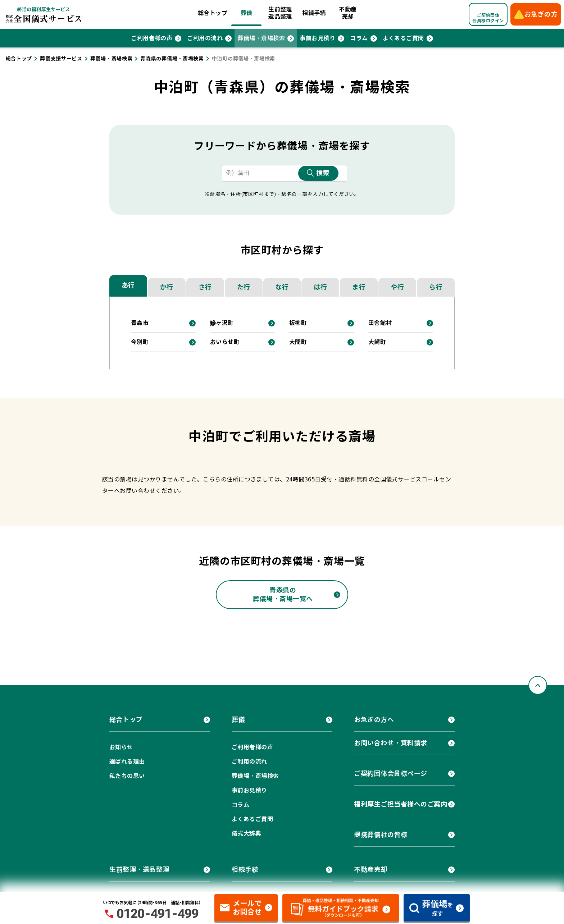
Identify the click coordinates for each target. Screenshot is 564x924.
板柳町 (298, 323)
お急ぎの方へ (374, 720)
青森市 (140, 323)
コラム (359, 38)
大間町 (298, 342)
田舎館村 (380, 323)
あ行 (128, 285)
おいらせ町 (225, 342)
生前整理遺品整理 (280, 13)
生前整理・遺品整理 (139, 870)
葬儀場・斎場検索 (261, 38)
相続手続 (314, 13)
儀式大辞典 (246, 834)
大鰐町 (377, 342)
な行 (282, 287)
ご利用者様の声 (152, 38)
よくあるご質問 (403, 38)
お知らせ (121, 747)
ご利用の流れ (205, 38)
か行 (167, 287)
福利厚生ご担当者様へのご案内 (401, 804)
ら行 (436, 287)
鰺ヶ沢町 (222, 323)
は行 (320, 287)
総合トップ (213, 13)
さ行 (205, 287)
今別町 (140, 342)
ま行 (359, 287)
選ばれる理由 (127, 762)
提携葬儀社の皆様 (381, 835)
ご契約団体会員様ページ (391, 774)
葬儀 (247, 13)
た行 (244, 287)
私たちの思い (127, 776)
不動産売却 (348, 13)
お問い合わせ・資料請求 (391, 743)
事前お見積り (317, 38)
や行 (397, 287)
